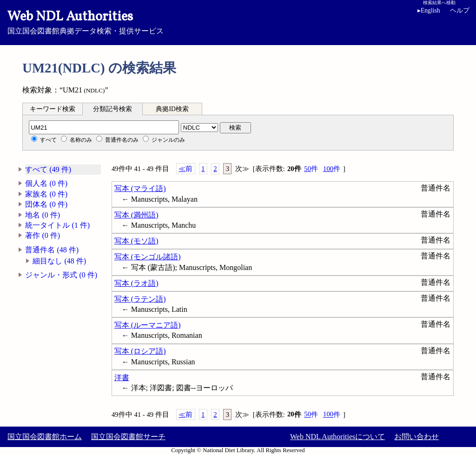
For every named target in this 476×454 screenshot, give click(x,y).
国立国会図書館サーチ (128, 437)
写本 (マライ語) (140, 188)
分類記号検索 (112, 109)
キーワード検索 (53, 109)
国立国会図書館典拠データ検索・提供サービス (238, 21)
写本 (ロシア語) (140, 351)
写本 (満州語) (136, 215)
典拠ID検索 (172, 109)
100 (332, 169)
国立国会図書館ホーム (45, 437)
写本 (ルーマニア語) (148, 325)
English (430, 10)
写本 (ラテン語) (140, 299)
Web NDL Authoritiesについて (337, 437)
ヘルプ (460, 10)
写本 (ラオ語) (136, 283)
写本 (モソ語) (136, 241)
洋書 (122, 378)
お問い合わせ (416, 437)
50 (311, 169)
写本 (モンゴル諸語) (148, 257)
